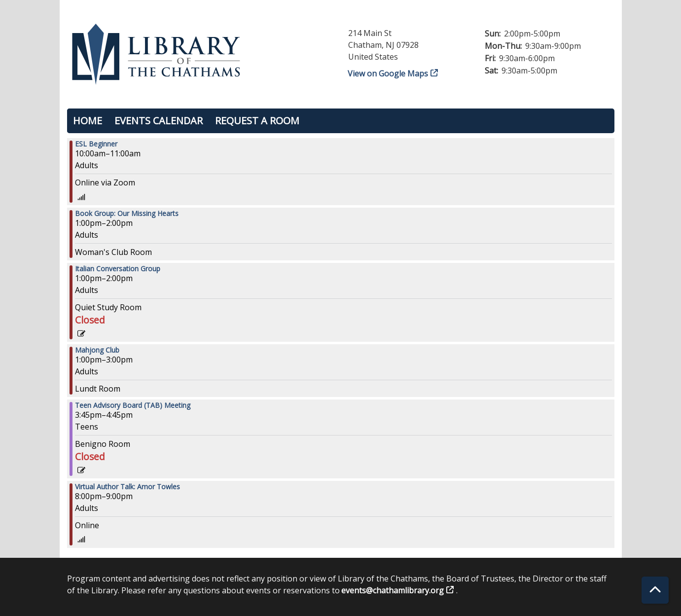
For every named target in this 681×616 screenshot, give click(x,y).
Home (88, 121)
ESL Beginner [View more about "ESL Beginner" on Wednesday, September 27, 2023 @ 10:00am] (96, 144)
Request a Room (257, 121)
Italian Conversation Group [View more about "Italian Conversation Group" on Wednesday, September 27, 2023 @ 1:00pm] (118, 269)
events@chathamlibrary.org (393, 590)
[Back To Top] (655, 590)
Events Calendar (159, 121)
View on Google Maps (388, 73)
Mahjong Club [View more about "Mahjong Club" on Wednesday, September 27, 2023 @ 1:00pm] (97, 350)
